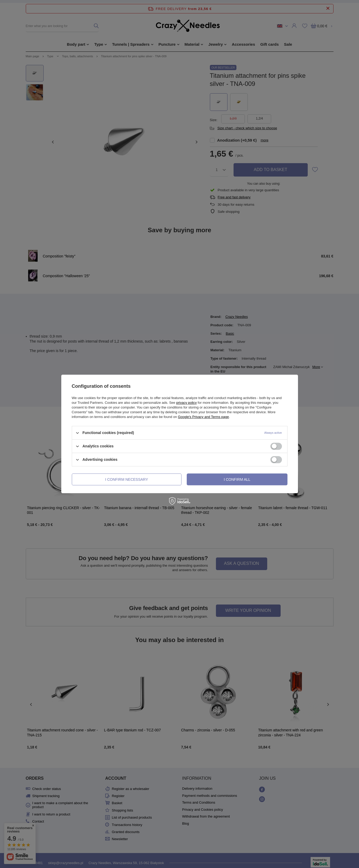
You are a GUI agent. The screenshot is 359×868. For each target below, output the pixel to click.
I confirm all (237, 479)
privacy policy (186, 403)
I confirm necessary (127, 479)
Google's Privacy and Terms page (203, 417)
